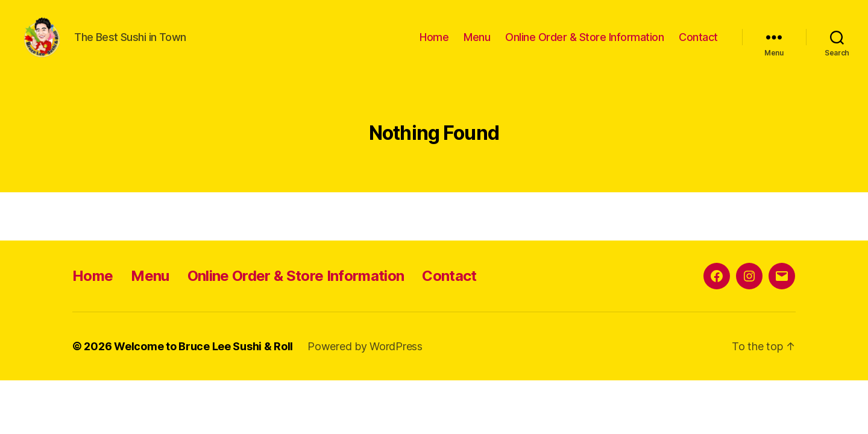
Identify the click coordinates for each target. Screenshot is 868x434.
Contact (698, 44)
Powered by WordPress (365, 360)
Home (434, 44)
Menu (477, 44)
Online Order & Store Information (584, 44)
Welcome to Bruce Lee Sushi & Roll (203, 360)
